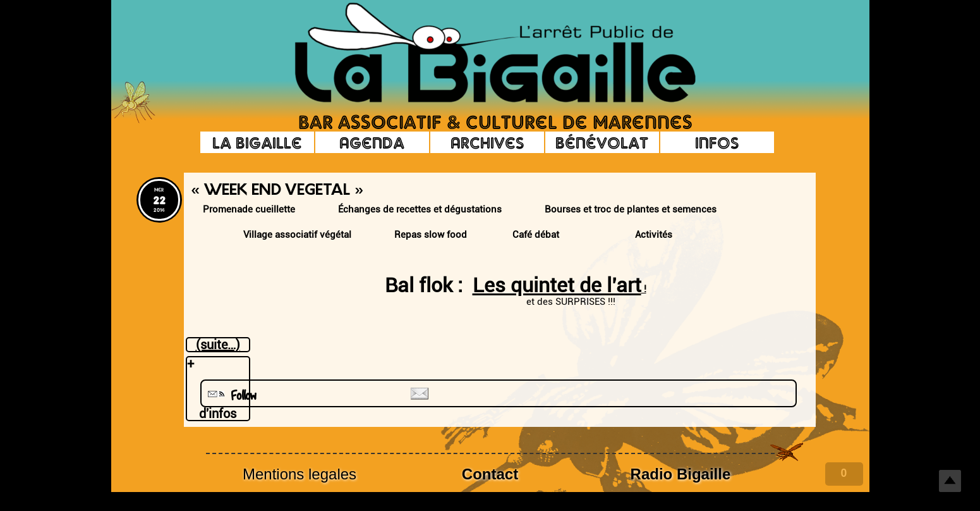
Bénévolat (602, 142)
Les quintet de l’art (557, 285)
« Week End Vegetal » (277, 191)
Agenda (372, 142)
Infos (717, 142)
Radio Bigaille (681, 474)
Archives (487, 142)
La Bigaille (257, 142)
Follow (231, 396)
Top (950, 481)
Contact (490, 474)
